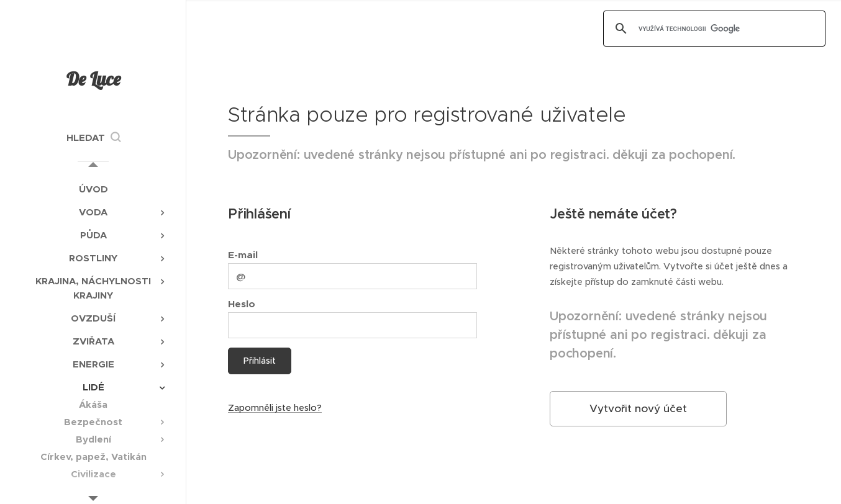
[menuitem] (93, 189)
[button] (93, 138)
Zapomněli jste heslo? (275, 408)
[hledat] (712, 29)
